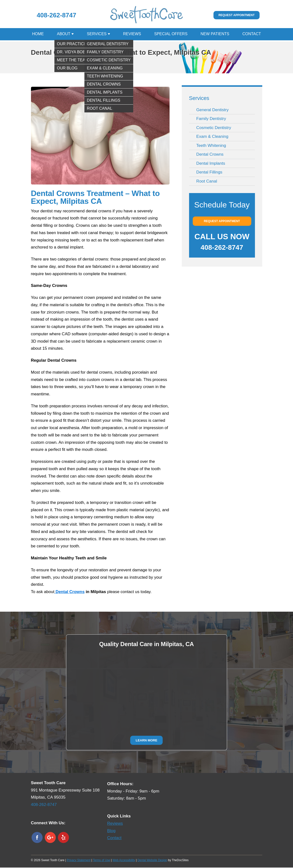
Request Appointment (236, 15)
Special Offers (171, 34)
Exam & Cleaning (212, 137)
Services (97, 34)
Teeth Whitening (211, 146)
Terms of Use (102, 861)
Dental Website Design (152, 861)
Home (38, 34)
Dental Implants (211, 164)
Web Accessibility (124, 861)
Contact (252, 34)
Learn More (146, 741)
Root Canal (207, 182)
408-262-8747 (57, 15)
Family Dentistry (211, 119)
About (64, 34)
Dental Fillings (209, 173)
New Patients (215, 34)
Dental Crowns (210, 155)
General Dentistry (212, 110)
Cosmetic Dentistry (214, 128)
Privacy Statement (79, 861)
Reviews (132, 34)
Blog (111, 831)
